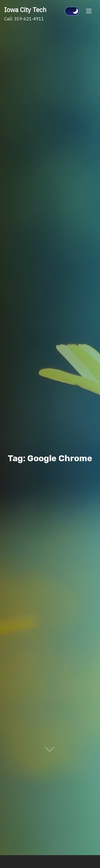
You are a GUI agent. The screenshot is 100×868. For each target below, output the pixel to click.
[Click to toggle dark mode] (72, 11)
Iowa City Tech (25, 10)
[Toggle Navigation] (89, 11)
